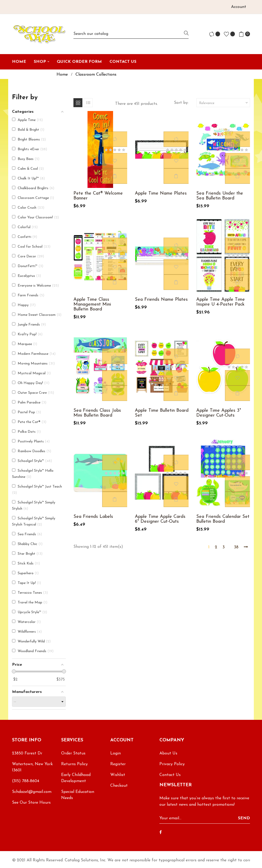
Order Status (73, 753)
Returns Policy (74, 764)
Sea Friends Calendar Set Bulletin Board (223, 519)
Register (118, 764)
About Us (168, 753)
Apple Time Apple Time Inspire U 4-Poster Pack (221, 302)
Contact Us (170, 775)
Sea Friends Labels (93, 517)
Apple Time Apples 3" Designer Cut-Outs (219, 413)
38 (236, 547)
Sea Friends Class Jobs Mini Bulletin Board (97, 413)
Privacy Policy (172, 764)
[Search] (131, 34)
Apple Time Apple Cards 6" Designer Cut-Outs (160, 519)
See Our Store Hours (31, 803)
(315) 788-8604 (26, 781)
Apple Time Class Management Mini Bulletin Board (92, 304)
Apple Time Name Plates (161, 193)
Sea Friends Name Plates (161, 300)
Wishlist (118, 775)
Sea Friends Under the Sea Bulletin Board (220, 196)
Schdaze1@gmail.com (32, 792)
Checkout (119, 786)
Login (116, 753)
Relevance (224, 103)
